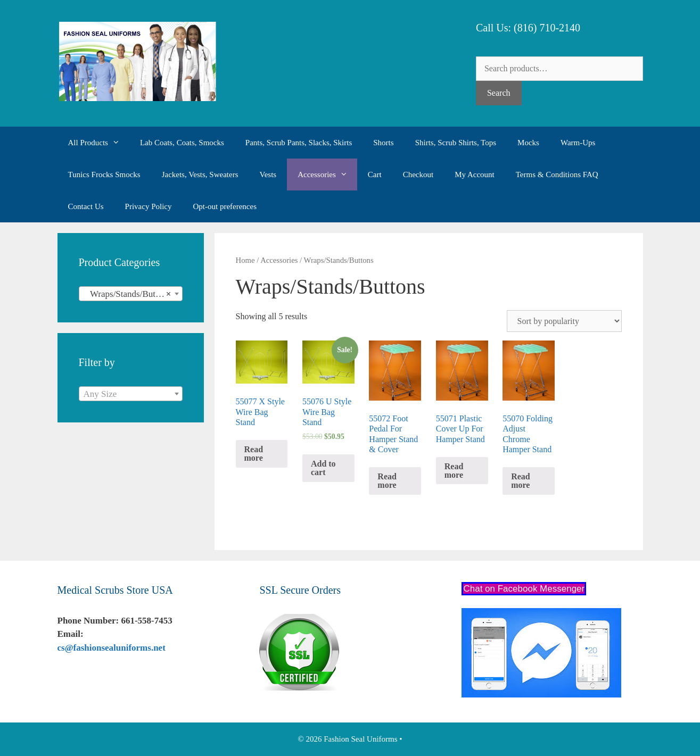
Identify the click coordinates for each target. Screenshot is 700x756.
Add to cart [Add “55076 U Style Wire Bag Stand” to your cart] (323, 468)
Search (499, 93)
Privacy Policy (149, 206)
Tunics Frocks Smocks (104, 175)
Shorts (383, 143)
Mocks (528, 143)
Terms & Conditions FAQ (557, 175)
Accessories (327, 175)
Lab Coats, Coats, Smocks (182, 143)
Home (245, 260)
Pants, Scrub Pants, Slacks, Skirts (299, 143)
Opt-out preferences (225, 206)
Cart (375, 175)
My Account (475, 175)
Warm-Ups (578, 143)
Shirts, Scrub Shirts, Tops (456, 143)
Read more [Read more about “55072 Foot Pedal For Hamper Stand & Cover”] (387, 481)
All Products (99, 143)
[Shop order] (564, 321)
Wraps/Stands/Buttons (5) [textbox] (133, 294)
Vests (268, 175)
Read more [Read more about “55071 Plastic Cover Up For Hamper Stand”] (454, 471)
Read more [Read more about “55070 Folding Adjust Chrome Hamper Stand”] (521, 481)
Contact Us (86, 206)
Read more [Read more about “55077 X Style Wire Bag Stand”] (254, 454)
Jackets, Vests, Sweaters (200, 175)
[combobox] (131, 294)
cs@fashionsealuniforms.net (112, 648)
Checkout (418, 175)
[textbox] (131, 394)
